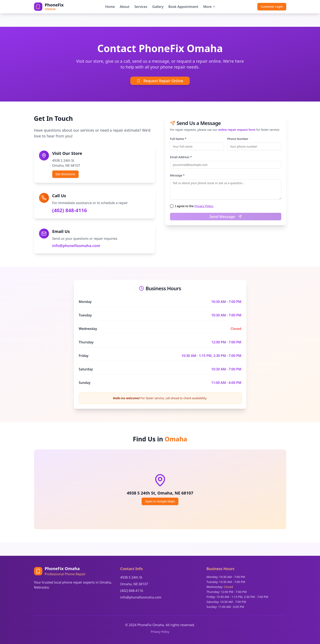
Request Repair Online (160, 81)
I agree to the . (195, 206)
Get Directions (65, 174)
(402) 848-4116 (70, 210)
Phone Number (238, 139)
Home (110, 7)
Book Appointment (183, 7)
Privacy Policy (204, 206)
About (125, 7)
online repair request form (237, 130)
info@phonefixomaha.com (76, 246)
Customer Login (272, 7)
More (209, 7)
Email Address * (181, 157)
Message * (177, 175)
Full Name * (178, 139)
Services (141, 7)
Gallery (158, 7)
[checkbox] (172, 206)
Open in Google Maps (160, 501)
